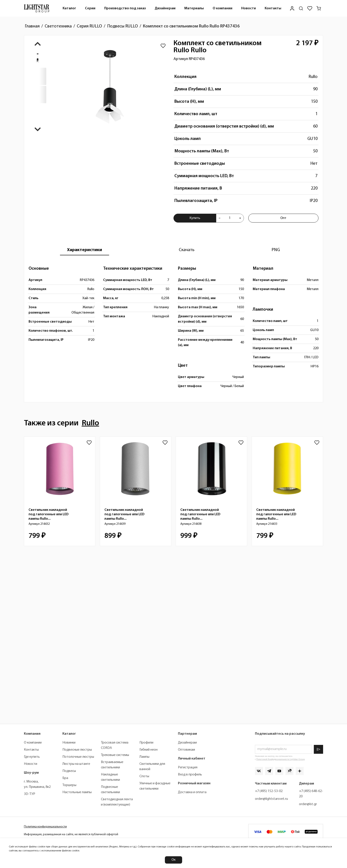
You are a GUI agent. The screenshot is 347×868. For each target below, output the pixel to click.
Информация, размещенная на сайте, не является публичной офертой (71, 834)
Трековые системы (115, 755)
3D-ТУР (30, 794)
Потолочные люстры (78, 757)
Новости (249, 8)
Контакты (273, 8)
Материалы (194, 8)
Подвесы (69, 771)
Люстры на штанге (76, 764)
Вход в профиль (190, 775)
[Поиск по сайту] (301, 8)
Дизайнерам (165, 8)
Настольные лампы (77, 792)
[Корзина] (319, 8)
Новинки (69, 743)
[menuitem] (69, 8)
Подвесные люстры (77, 750)
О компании (223, 8)
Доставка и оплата (192, 792)
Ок (173, 860)
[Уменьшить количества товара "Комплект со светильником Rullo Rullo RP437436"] (220, 218)
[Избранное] (310, 8)
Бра (65, 778)
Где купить (32, 757)
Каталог (69, 8)
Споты (144, 776)
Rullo (313, 77)
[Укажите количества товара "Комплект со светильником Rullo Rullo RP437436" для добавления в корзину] (230, 218)
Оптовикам (186, 750)
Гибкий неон (148, 750)
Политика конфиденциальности (45, 827)
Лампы (144, 757)
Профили (146, 743)
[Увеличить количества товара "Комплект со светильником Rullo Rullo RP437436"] (240, 218)
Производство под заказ (125, 8)
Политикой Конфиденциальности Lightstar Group (280, 759)
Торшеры (69, 785)
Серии (90, 8)
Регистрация (188, 767)
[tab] (85, 250)
